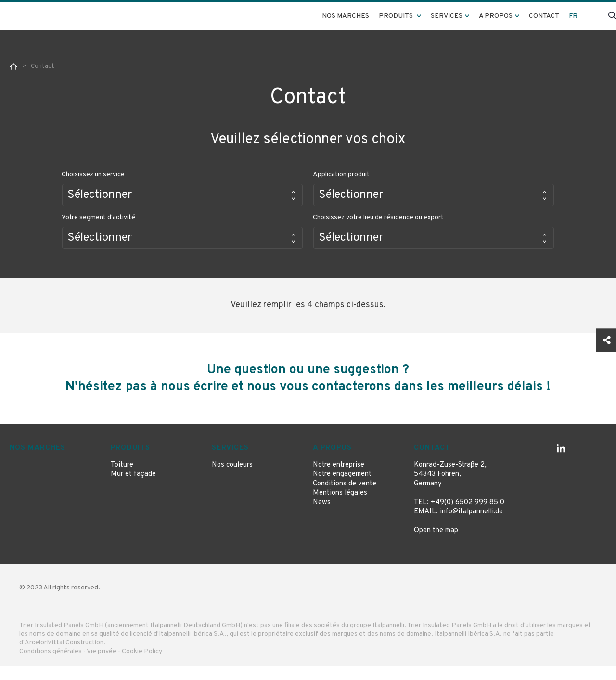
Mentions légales (340, 507)
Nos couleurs (232, 479)
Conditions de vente (345, 498)
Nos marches (346, 16)
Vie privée (102, 666)
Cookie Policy (142, 666)
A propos (332, 463)
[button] (182, 195)
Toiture (122, 479)
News (322, 517)
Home (13, 66)
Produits (130, 463)
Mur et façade (133, 489)
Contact (544, 16)
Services (230, 463)
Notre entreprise (339, 479)
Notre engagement (342, 489)
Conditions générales (51, 666)
